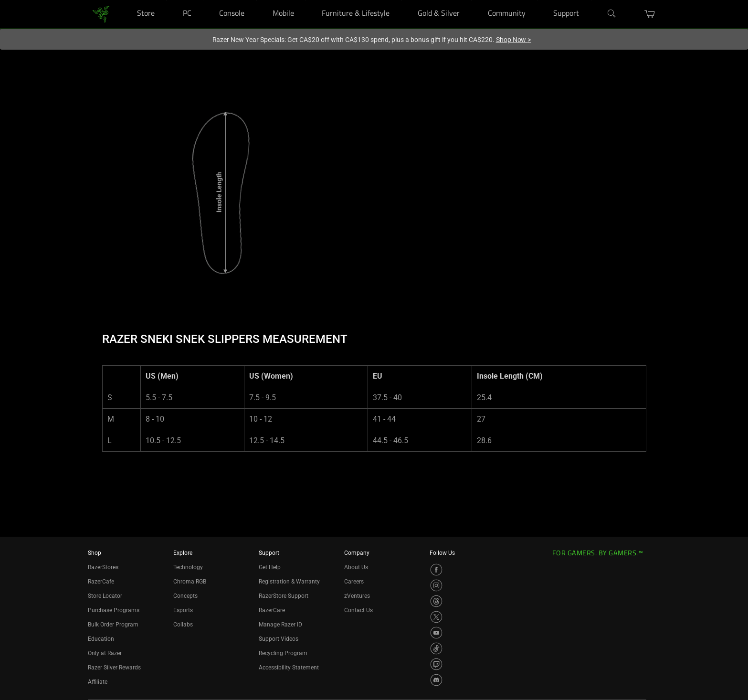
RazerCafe (101, 582)
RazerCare (272, 610)
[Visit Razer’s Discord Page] (436, 680)
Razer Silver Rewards (114, 668)
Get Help (270, 567)
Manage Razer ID (280, 625)
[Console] (257, 0)
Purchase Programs (114, 610)
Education (101, 639)
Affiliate (98, 682)
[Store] (166, 0)
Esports (183, 610)
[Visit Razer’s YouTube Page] (436, 633)
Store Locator (105, 596)
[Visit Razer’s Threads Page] (436, 601)
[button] (650, 14)
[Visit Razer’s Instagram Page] (436, 585)
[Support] (591, 0)
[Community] (537, 0)
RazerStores (103, 567)
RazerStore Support (284, 596)
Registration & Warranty (289, 582)
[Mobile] (306, 0)
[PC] (203, 0)
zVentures (357, 596)
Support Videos (279, 639)
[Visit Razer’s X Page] (436, 617)
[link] (101, 14)
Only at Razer (105, 653)
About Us (356, 567)
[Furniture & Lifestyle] (402, 0)
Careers (354, 582)
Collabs (183, 625)
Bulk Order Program (113, 625)
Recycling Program (283, 653)
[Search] (612, 14)
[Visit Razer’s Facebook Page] (436, 570)
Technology (188, 567)
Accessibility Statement (289, 668)
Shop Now (514, 40)
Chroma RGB (190, 582)
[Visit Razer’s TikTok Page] (436, 648)
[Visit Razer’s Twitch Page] (436, 664)
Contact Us (358, 610)
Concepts (185, 596)
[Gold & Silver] (471, 0)
